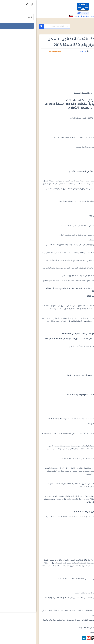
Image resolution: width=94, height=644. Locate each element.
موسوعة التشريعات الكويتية (73, 26)
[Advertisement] (45, 74)
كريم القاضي (46, 52)
